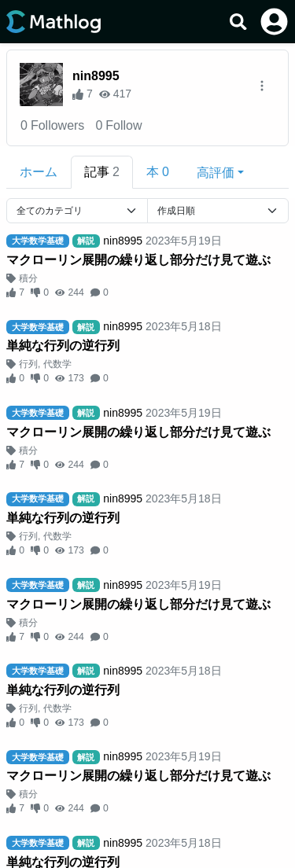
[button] (220, 172)
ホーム (39, 172)
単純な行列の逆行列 (63, 346)
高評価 (216, 173)
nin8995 (96, 76)
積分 (28, 278)
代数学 (57, 364)
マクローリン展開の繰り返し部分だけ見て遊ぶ (138, 260)
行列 (28, 364)
